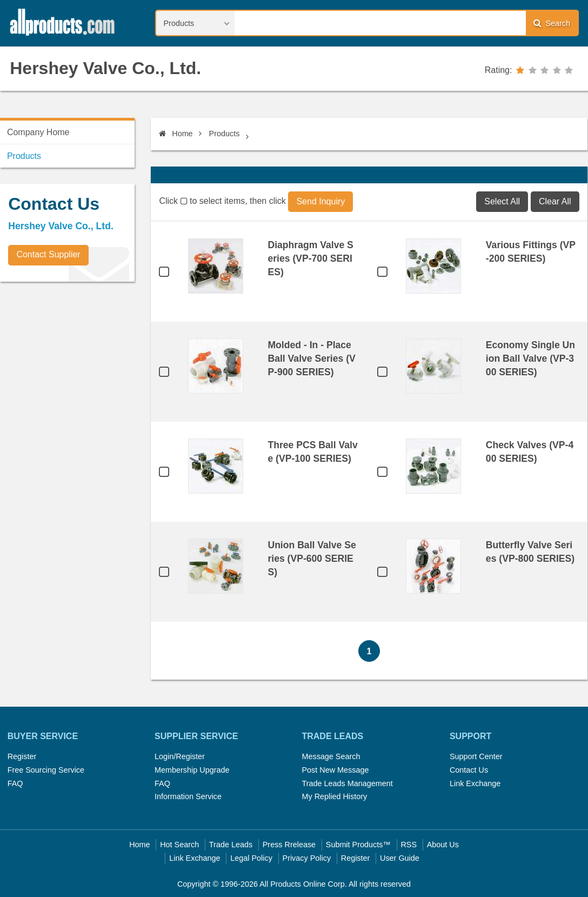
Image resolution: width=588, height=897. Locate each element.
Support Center (476, 756)
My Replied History (334, 796)
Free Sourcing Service (46, 770)
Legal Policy (251, 858)
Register (22, 756)
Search (552, 23)
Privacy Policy (307, 858)
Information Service (188, 796)
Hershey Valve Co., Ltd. (105, 68)
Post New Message (335, 770)
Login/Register (180, 756)
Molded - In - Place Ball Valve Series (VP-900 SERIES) (311, 358)
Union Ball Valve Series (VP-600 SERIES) (312, 559)
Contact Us (469, 770)
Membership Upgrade (192, 770)
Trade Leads (231, 845)
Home (176, 134)
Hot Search (179, 845)
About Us (443, 845)
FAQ (15, 783)
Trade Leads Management (347, 783)
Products (225, 134)
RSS (409, 845)
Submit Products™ (358, 845)
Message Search (331, 756)
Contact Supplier (48, 254)
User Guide (400, 858)
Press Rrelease (289, 845)
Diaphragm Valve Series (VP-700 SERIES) (310, 258)
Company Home (38, 132)
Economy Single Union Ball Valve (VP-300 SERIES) (530, 358)
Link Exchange (475, 783)
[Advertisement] (81, 366)
